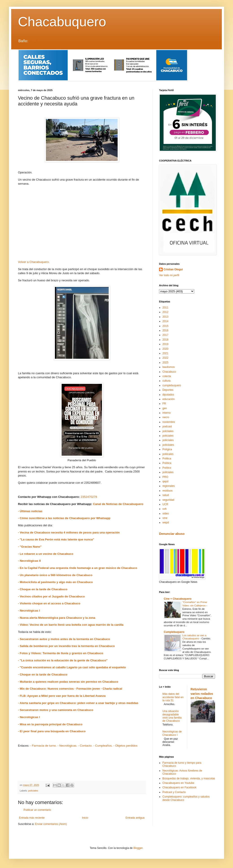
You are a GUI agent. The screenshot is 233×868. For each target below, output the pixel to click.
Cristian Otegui (173, 269)
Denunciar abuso (172, 534)
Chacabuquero (62, 22)
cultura (166, 381)
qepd (165, 481)
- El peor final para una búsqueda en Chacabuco (52, 731)
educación (169, 399)
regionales (169, 486)
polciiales (168, 431)
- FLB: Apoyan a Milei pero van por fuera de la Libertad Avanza (62, 696)
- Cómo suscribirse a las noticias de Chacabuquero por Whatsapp (64, 518)
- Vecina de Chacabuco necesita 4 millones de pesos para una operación (69, 532)
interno (167, 413)
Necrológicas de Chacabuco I (172, 733)
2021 (165, 353)
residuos (167, 491)
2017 (165, 335)
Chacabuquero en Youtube (178, 783)
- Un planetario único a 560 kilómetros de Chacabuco (55, 575)
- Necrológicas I (29, 611)
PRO (165, 477)
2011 (165, 308)
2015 (165, 326)
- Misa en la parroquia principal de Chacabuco (50, 724)
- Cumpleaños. (103, 746)
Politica (167, 459)
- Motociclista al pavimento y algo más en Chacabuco (55, 582)
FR (164, 404)
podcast (167, 426)
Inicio (85, 818)
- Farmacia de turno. (43, 746)
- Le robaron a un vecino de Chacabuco (46, 554)
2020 (165, 349)
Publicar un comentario (37, 810)
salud (166, 495)
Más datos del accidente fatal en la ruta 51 (173, 697)
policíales (168, 440)
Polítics (167, 468)
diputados (168, 395)
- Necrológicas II (29, 561)
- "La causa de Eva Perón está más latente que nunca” (56, 539)
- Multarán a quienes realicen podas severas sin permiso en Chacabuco (68, 682)
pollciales (168, 472)
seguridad (168, 500)
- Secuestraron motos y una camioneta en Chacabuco (56, 710)
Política (167, 463)
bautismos (169, 367)
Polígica (167, 449)
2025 (165, 363)
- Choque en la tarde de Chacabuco (43, 589)
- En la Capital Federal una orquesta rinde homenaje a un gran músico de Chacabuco (78, 568)
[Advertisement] (82, 225)
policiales (33, 791)
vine (165, 518)
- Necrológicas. (67, 746)
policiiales (168, 445)
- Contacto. (85, 746)
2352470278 (89, 497)
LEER (33, 41)
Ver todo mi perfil (169, 275)
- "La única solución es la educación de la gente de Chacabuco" (63, 660)
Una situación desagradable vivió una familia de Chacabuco (172, 716)
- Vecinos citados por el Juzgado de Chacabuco (51, 596)
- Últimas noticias (30, 511)
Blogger (138, 848)
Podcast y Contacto (174, 792)
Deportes (168, 390)
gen (165, 408)
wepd (166, 523)
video (166, 514)
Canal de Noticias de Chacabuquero (118, 504)
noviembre (169, 422)
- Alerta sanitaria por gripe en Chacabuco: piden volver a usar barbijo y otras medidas (78, 703)
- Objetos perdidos (125, 746)
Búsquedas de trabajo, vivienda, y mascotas (189, 778)
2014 (165, 321)
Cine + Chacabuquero (178, 599)
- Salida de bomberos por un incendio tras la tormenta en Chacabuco (66, 646)
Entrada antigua (135, 818)
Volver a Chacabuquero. (34, 262)
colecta (167, 376)
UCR (165, 504)
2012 (165, 312)
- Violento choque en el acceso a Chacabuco (49, 603)
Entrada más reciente (32, 818)
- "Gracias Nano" (30, 547)
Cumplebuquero (174, 632)
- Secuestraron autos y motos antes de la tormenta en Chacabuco (64, 639)
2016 (165, 330)
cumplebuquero (172, 385)
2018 (165, 340)
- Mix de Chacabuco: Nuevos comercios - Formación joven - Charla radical (70, 689)
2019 (165, 344)
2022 (165, 358)
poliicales (168, 454)
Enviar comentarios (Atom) (51, 824)
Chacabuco (169, 372)
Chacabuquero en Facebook (179, 787)
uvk (165, 509)
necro (166, 417)
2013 (165, 317)
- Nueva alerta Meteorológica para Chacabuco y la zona (57, 618)
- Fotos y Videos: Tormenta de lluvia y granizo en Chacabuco (61, 653)
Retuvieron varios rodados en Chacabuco (202, 694)
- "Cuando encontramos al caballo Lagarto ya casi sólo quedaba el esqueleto (72, 667)
